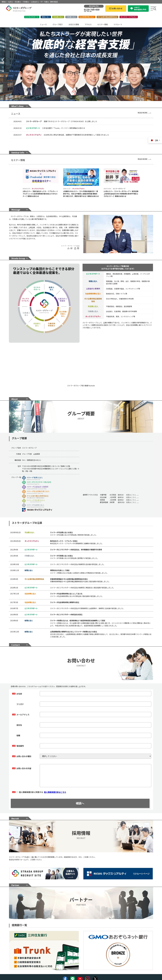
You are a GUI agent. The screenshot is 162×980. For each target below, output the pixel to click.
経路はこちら (132, 491)
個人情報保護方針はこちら (55, 788)
